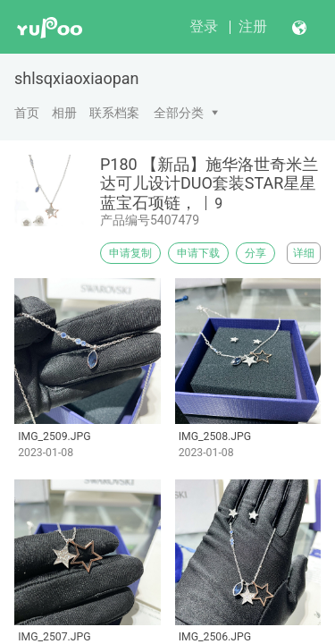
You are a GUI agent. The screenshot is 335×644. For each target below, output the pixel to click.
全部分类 (179, 113)
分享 (255, 253)
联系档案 (114, 113)
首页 (27, 113)
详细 (304, 253)
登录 (204, 26)
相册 (64, 113)
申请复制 (130, 253)
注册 (253, 26)
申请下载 (198, 253)
